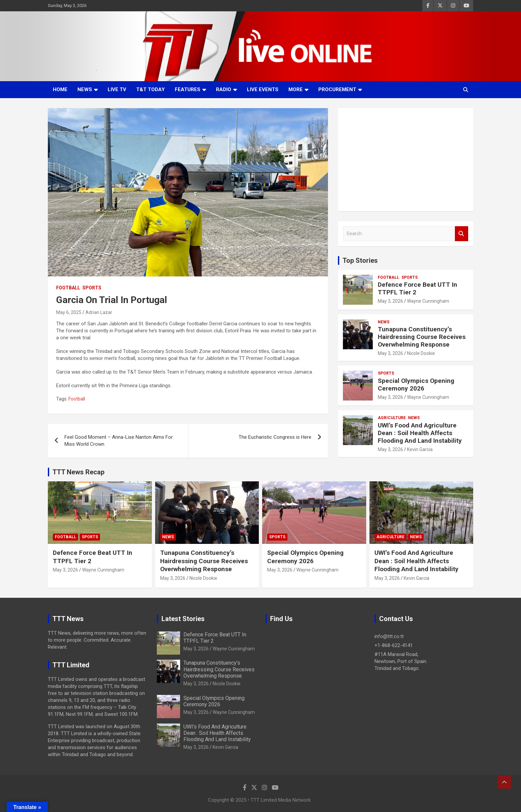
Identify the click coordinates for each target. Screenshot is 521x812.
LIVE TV (117, 89)
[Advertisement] (406, 160)
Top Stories (360, 260)
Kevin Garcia (420, 449)
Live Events (263, 89)
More (296, 89)
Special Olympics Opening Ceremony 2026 (416, 385)
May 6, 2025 (69, 312)
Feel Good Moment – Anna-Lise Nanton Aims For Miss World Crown (119, 441)
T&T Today (151, 89)
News (85, 89)
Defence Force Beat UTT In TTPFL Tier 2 (417, 288)
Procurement (337, 89)
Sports (92, 288)
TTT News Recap (78, 472)
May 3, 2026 (390, 301)
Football (68, 288)
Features (188, 89)
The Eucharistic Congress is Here (275, 437)
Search (462, 234)
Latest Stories (183, 619)
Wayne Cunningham (428, 301)
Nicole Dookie (421, 353)
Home (60, 89)
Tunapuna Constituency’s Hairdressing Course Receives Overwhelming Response (422, 337)
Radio (224, 89)
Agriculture (392, 418)
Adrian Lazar (99, 312)
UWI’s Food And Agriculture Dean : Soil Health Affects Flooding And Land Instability (420, 433)
